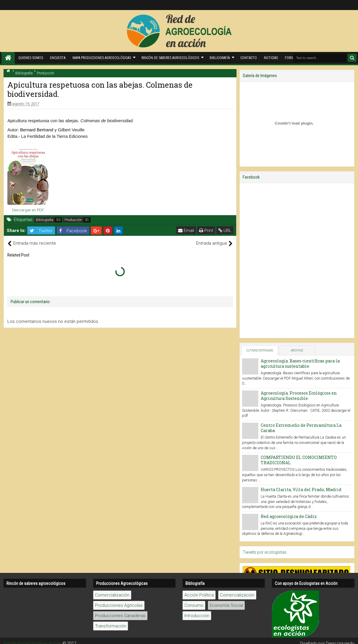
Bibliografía (220, 58)
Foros (290, 58)
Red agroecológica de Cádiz (289, 516)
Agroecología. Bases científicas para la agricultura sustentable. (300, 363)
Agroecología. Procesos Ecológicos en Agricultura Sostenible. (299, 396)
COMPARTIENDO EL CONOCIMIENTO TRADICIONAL (299, 460)
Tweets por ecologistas (265, 552)
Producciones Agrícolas (119, 605)
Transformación (111, 626)
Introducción (197, 616)
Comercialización (112, 595)
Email (186, 231)
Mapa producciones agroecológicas (102, 58)
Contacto (249, 58)
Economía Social (226, 605)
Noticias (271, 58)
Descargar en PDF (28, 210)
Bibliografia (45, 220)
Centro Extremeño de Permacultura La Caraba (301, 428)
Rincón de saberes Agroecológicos (170, 58)
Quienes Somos (31, 58)
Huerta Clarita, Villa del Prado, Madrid (301, 489)
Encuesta (58, 58)
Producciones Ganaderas (120, 616)
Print (206, 231)
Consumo (194, 605)
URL (225, 231)
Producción (73, 220)
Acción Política (199, 595)
